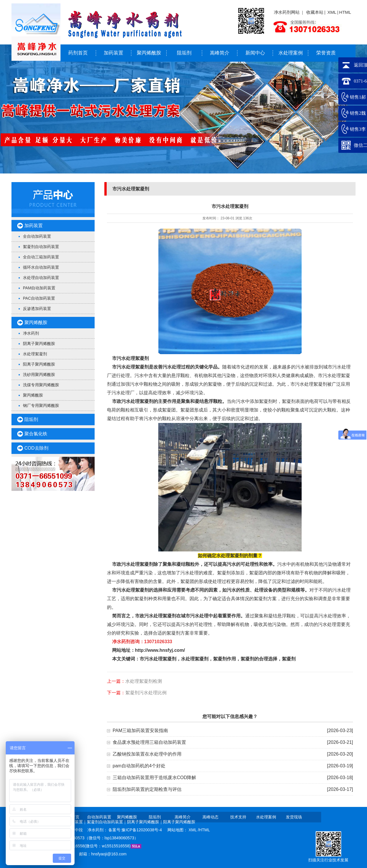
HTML (345, 12)
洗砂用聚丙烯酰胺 (39, 374)
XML (332, 12)
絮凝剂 (289, 659)
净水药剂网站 (287, 12)
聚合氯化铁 (36, 434)
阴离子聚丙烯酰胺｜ (145, 822)
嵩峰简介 (220, 53)
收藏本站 (315, 12)
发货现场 (294, 817)
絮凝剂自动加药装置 (41, 247)
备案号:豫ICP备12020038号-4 (136, 830)
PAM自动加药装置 (39, 288)
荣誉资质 (326, 53)
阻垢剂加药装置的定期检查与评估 (147, 789)
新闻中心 (255, 53)
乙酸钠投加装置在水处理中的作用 (147, 754)
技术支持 (238, 817)
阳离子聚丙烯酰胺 (39, 364)
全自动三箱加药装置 (41, 257)
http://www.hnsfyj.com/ (160, 650)
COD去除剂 (36, 448)
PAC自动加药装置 (39, 298)
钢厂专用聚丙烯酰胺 (41, 405)
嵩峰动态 (210, 817)
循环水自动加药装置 (41, 267)
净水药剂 (31, 333)
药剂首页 (78, 53)
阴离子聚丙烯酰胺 (39, 344)
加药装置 (114, 53)
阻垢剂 (184, 53)
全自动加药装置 (37, 236)
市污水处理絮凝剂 (130, 358)
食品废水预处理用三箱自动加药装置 (149, 742)
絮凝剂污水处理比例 (146, 693)
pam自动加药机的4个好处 (139, 766)
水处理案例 (291, 53)
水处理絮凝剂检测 (144, 681)
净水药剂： (98, 830)
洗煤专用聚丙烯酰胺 (41, 385)
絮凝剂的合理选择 (259, 659)
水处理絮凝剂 (35, 354)
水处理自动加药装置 (41, 278)
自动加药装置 (99, 817)
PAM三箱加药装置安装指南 (140, 731)
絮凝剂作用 (225, 659)
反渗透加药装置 (37, 309)
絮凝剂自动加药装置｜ (107, 822)
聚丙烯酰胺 (149, 53)
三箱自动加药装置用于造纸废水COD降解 (155, 778)
